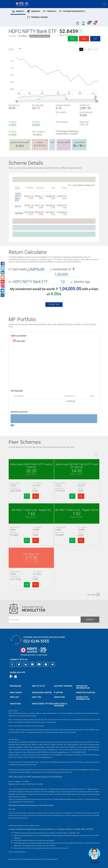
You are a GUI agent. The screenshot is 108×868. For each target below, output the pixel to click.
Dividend (23, 36)
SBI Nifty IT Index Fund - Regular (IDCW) (77, 510)
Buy (73, 39)
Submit (90, 620)
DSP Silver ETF (31, 554)
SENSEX (19, 213)
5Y (96, 49)
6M (89, 49)
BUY (27, 496)
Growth (12, 36)
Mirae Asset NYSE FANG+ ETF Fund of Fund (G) (31, 466)
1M (81, 49)
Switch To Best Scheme (39, 36)
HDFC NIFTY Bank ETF (18, 197)
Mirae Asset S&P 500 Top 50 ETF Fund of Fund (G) (77, 466)
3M (85, 49)
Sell (84, 39)
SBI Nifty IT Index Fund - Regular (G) (31, 510)
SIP (95, 39)
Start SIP (54, 304)
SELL (36, 496)
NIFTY (18, 206)
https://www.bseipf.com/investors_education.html (21, 821)
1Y (93, 49)
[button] (15, 49)
